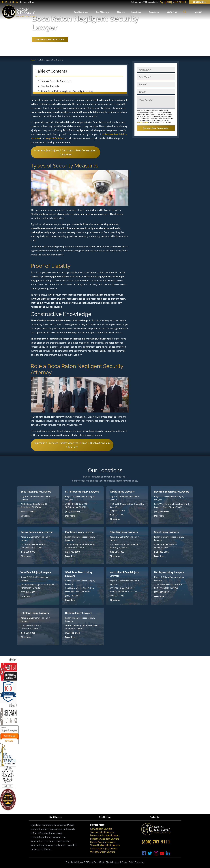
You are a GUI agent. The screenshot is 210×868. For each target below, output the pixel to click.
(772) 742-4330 (28, 592)
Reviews (121, 12)
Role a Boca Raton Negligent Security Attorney (67, 91)
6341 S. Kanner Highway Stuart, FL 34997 (165, 546)
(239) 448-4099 (161, 592)
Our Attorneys (103, 12)
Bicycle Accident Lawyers (103, 842)
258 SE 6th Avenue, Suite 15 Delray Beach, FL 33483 (33, 546)
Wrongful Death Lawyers (103, 852)
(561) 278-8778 (28, 552)
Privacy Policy (142, 122)
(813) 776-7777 (117, 515)
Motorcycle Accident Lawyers (105, 835)
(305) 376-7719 (117, 596)
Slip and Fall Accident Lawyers (105, 845)
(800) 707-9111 (173, 2)
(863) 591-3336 (28, 633)
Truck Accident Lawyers (102, 832)
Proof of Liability (50, 86)
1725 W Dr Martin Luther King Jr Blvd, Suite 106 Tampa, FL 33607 (127, 507)
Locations (136, 12)
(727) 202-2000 (72, 511)
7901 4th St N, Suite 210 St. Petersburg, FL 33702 (76, 505)
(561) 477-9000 (28, 511)
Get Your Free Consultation (50, 39)
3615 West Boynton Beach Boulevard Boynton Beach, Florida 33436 (171, 505)
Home (33, 60)
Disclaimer (140, 862)
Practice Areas (81, 12)
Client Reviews (105, 817)
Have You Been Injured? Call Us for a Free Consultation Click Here (65, 152)
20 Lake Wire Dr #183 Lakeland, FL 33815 (31, 627)
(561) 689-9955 (72, 596)
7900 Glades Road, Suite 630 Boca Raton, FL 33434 (34, 505)
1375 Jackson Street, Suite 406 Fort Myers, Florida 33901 (168, 586)
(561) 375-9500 (161, 511)
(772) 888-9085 (161, 552)
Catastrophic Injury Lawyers (104, 848)
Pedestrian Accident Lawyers (105, 839)
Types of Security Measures (56, 81)
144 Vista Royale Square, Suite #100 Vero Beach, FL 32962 (37, 586)
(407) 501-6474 (72, 633)
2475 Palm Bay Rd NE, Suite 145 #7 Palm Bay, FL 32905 (126, 546)
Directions (26, 516)
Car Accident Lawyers (101, 829)
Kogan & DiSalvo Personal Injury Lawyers (35, 498)
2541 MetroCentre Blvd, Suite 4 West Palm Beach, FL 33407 (80, 590)
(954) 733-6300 (72, 552)
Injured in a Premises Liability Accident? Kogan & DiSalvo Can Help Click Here (72, 445)
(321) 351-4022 (117, 552)
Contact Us (172, 12)
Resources (154, 12)
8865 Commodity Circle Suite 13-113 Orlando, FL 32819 (82, 627)
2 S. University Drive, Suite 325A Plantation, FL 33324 (80, 546)
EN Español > (200, 2)
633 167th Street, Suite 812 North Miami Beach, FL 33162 (123, 590)
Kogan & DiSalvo (54, 138)
